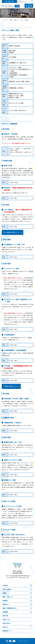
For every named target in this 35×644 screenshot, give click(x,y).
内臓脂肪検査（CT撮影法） (16, 88)
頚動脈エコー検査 (14, 97)
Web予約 (5, 616)
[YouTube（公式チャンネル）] (14, 641)
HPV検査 (11, 77)
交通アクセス (6, 619)
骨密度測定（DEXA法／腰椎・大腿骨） (19, 81)
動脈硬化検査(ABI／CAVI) (16, 93)
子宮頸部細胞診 (13, 73)
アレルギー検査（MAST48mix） (18, 110)
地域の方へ (6, 604)
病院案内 (5, 600)
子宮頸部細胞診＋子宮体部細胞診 (18, 75)
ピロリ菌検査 (12, 57)
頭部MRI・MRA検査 (14, 46)
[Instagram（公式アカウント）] (7, 641)
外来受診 (5, 585)
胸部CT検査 (12, 50)
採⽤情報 (5, 612)
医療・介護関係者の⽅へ (10, 608)
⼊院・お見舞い (7, 589)
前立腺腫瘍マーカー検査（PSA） (18, 63)
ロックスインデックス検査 (16, 103)
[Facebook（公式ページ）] (10, 641)
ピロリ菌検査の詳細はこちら (11, 232)
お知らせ (5, 627)
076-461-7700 (13, 577)
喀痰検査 (11, 52)
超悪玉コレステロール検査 (16, 95)
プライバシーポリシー (24, 641)
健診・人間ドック (8, 597)
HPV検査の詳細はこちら (10, 386)
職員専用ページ (7, 631)
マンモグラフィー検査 (15, 67)
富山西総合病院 (17, 572)
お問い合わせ (6, 623)
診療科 (5, 593)
